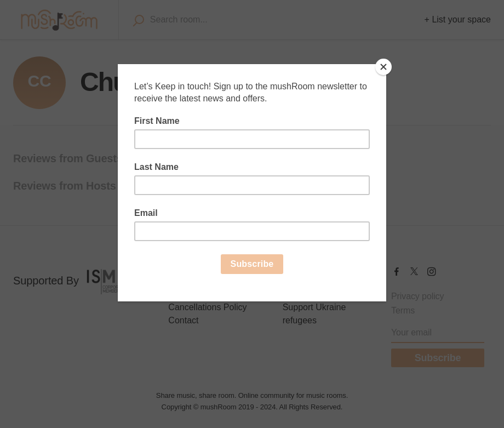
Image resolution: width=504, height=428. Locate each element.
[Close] (383, 67)
